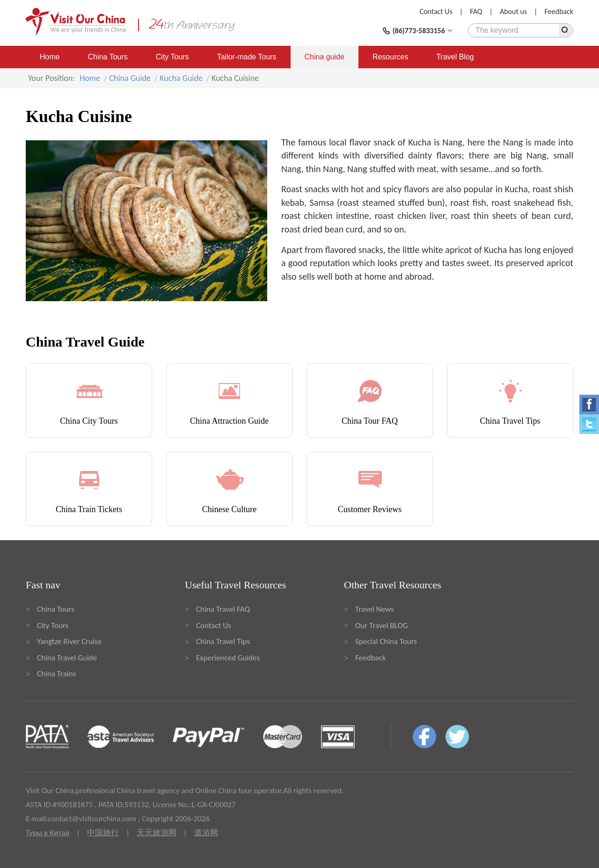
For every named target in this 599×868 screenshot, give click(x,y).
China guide (325, 57)
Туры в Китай (47, 833)
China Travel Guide (67, 658)
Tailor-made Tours (247, 57)
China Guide (130, 78)
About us (513, 11)
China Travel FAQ (223, 609)
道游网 (206, 833)
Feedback (559, 11)
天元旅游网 (157, 833)
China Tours (108, 57)
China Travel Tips (223, 641)
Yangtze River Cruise (69, 641)
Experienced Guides (228, 658)
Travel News (374, 609)
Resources (390, 57)
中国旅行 (103, 833)
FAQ (476, 11)
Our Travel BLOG (381, 626)
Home (50, 57)
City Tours (172, 57)
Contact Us (436, 11)
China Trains (56, 674)
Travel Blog (455, 57)
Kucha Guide (181, 78)
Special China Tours (386, 641)
